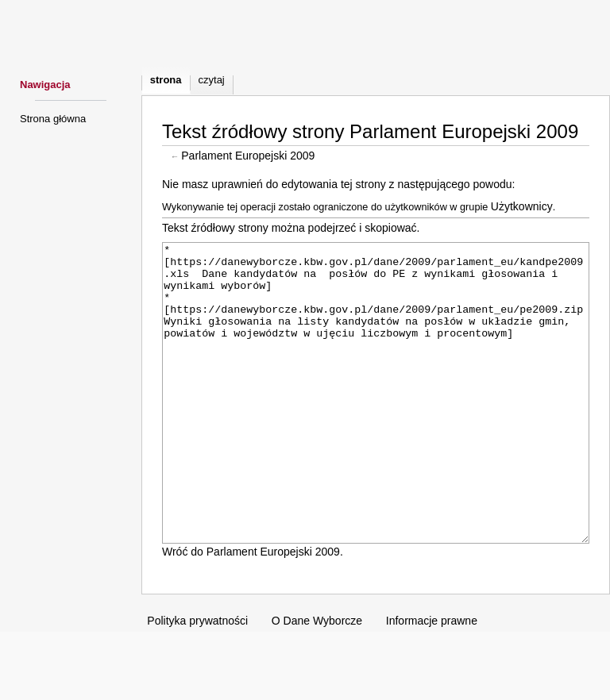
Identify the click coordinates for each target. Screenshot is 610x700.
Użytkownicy (522, 206)
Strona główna (53, 119)
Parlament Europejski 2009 (248, 156)
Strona (166, 80)
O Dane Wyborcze (317, 680)
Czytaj (212, 80)
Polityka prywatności (197, 680)
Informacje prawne (432, 680)
